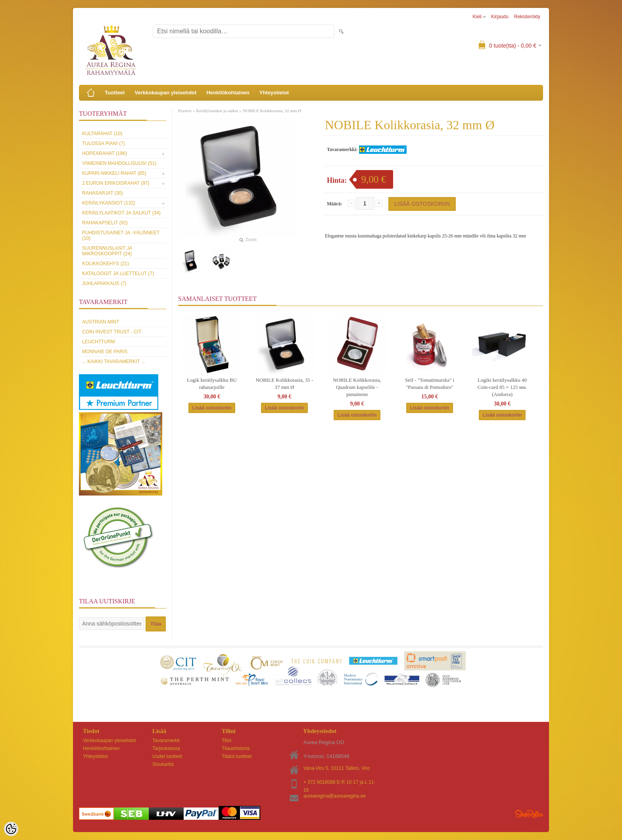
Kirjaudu (500, 17)
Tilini (227, 741)
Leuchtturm (99, 342)
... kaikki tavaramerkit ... (114, 362)
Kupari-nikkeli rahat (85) (114, 173)
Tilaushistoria (236, 748)
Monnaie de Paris (105, 352)
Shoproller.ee (529, 814)
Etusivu (185, 111)
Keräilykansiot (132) (109, 203)
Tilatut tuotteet (237, 756)
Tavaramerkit (166, 741)
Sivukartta (163, 764)
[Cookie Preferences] (11, 829)
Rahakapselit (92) (105, 223)
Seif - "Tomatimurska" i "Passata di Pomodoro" (430, 384)
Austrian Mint (101, 322)
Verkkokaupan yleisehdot (165, 93)
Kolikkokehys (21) (106, 264)
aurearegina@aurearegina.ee (335, 796)
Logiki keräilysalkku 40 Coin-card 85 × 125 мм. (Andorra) (502, 387)
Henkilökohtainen (228, 93)
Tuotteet (115, 93)
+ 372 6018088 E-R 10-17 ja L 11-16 (339, 783)
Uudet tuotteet (167, 756)
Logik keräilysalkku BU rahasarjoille (212, 384)
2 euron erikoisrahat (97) (116, 183)
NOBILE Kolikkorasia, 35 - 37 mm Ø (284, 384)
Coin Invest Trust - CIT (112, 332)
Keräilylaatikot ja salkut (217, 111)
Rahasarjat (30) (103, 193)
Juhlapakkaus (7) (104, 283)
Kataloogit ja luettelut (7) (118, 274)
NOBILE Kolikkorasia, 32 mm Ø (272, 111)
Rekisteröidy (527, 17)
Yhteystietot (274, 93)
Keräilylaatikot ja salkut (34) (121, 213)
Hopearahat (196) (105, 153)
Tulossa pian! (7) (104, 144)
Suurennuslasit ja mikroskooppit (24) (107, 251)
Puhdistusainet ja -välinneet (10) (121, 235)
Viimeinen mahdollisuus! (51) (119, 163)
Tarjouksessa (166, 748)
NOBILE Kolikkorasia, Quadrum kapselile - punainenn (357, 387)
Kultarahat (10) (102, 134)
